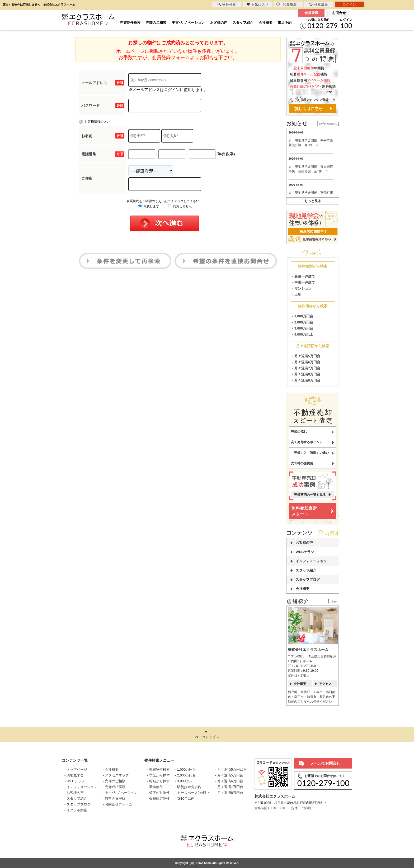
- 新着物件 (155, 787)
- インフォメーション (81, 787)
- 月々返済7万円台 (306, 368)
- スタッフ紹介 (76, 798)
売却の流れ (299, 432)
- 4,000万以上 (303, 334)
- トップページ (76, 769)
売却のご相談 (156, 23)
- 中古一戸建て (304, 282)
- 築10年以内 (185, 798)
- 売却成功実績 (114, 787)
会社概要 (266, 23)
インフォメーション (311, 561)
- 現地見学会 (74, 775)
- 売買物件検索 (158, 769)
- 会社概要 (111, 769)
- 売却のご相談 (114, 781)
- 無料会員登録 (114, 798)
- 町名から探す (158, 781)
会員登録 (311, 13)
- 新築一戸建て (304, 276)
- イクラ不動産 (76, 810)
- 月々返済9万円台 (306, 380)
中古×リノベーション (188, 23)
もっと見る (313, 201)
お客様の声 (219, 23)
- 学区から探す (158, 775)
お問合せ (339, 13)
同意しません (180, 206)
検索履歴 (319, 4)
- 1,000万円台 (303, 316)
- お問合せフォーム (117, 804)
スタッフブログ (308, 580)
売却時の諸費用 (302, 463)
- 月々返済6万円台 (306, 362)
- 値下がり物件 (158, 793)
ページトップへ (207, 737)
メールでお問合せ (325, 763)
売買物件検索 (130, 23)
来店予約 (285, 23)
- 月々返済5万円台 (306, 356)
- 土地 (297, 295)
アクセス (325, 684)
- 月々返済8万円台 (306, 374)
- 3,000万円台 (303, 328)
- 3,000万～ (184, 781)
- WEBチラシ (75, 781)
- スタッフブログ (77, 804)
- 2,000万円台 (303, 322)
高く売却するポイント (307, 442)
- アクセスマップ (116, 775)
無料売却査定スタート (304, 511)
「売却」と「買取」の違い (310, 453)
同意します (149, 206)
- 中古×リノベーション (120, 793)
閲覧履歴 (286, 4)
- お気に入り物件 (318, 20)
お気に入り (258, 4)
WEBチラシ (305, 552)
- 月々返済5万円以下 (231, 769)
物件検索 (227, 4)
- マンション (302, 288)
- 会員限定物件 (158, 798)
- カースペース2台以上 (192, 793)
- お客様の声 (74, 793)
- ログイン (345, 20)
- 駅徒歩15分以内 (188, 787)
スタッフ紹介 (243, 23)
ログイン (349, 4)
